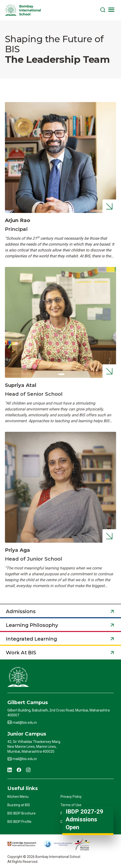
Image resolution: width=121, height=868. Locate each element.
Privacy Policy (71, 797)
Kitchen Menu (18, 797)
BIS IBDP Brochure (22, 813)
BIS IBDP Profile (19, 822)
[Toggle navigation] (111, 10)
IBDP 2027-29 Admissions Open (84, 819)
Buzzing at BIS (19, 805)
